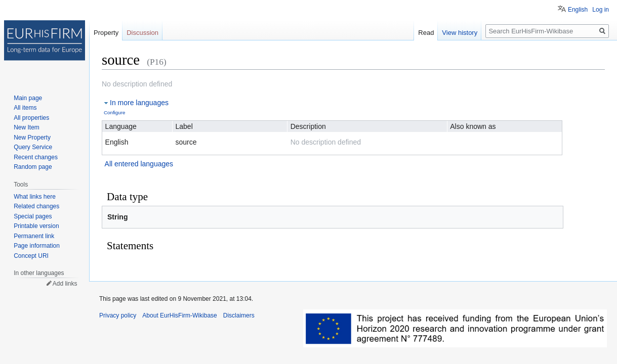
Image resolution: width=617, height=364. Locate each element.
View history (460, 33)
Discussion (142, 33)
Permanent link (34, 236)
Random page (33, 167)
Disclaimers (239, 315)
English (578, 10)
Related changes (36, 206)
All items (25, 108)
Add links (65, 284)
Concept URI (31, 256)
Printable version (36, 226)
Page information (37, 246)
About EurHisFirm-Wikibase (179, 315)
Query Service (33, 147)
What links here (35, 197)
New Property (32, 138)
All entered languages (139, 164)
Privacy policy (118, 315)
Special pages (33, 216)
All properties (31, 118)
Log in (601, 10)
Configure (114, 112)
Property (106, 33)
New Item (27, 127)
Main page (28, 98)
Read (426, 33)
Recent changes (36, 157)
